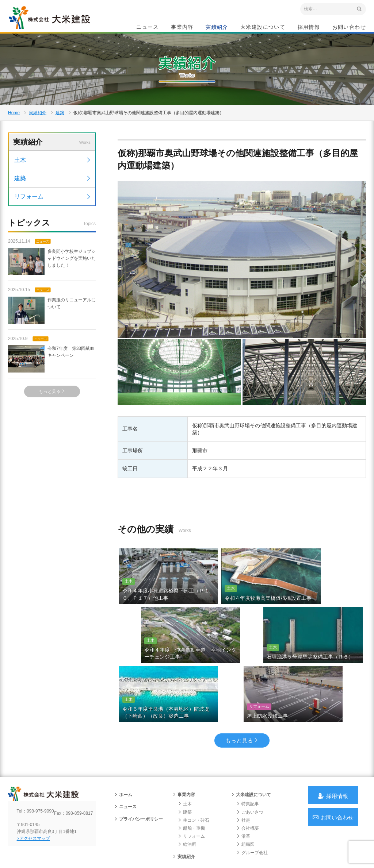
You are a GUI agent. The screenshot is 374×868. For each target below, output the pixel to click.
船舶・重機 (191, 803)
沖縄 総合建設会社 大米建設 (59, 24)
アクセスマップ (39, 819)
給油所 (187, 819)
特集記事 (248, 779)
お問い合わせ (349, 28)
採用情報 (309, 28)
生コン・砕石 (194, 795)
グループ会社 (252, 828)
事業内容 (182, 28)
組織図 (245, 819)
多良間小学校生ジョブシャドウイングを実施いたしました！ (52, 294)
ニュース (148, 28)
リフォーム (53, 228)
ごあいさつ (250, 787)
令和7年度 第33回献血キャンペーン (51, 391)
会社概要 (248, 803)
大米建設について (263, 28)
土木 (53, 192)
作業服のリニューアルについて (52, 343)
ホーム (123, 769)
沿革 (243, 811)
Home (14, 134)
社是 (243, 795)
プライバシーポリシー (138, 794)
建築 (60, 134)
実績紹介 (217, 28)
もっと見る (52, 424)
